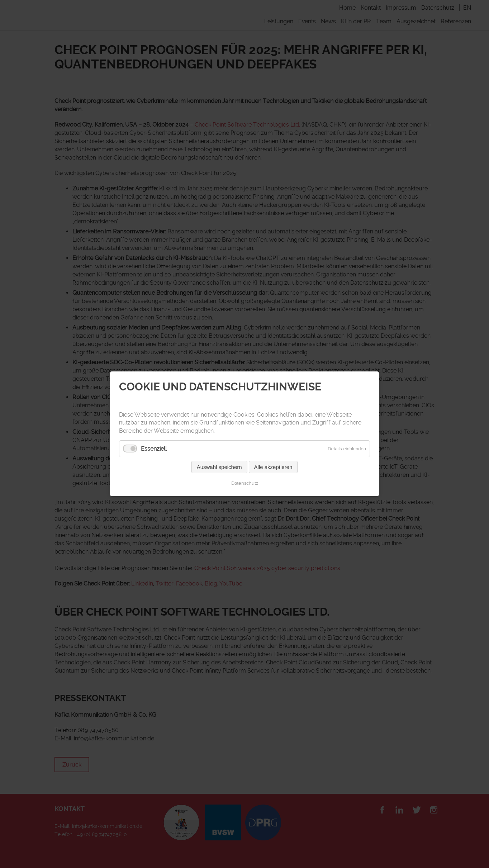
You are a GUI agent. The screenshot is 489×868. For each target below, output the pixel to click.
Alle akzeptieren (273, 467)
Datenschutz (245, 483)
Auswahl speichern (219, 467)
